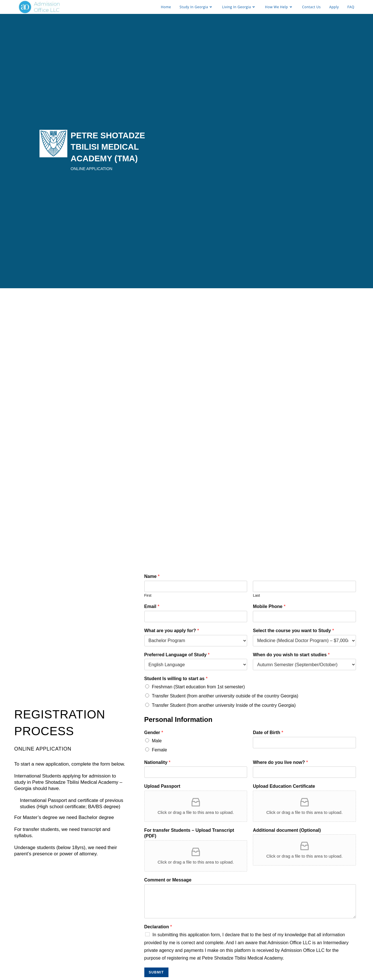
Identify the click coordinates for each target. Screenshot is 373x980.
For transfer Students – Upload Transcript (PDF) (189, 833)
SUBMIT (156, 972)
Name (152, 576)
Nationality (157, 762)
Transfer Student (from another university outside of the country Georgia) (225, 696)
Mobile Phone (269, 606)
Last (256, 595)
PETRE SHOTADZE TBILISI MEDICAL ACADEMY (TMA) (108, 147)
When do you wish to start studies (291, 655)
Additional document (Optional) (287, 830)
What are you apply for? (172, 631)
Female (160, 750)
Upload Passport (162, 786)
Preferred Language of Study (177, 655)
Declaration (158, 927)
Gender (154, 733)
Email (152, 606)
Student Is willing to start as (176, 679)
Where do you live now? (280, 762)
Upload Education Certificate (284, 786)
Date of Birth (268, 733)
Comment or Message (168, 880)
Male (157, 741)
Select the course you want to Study (293, 631)
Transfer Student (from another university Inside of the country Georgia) (224, 705)
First (148, 595)
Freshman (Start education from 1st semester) (198, 687)
